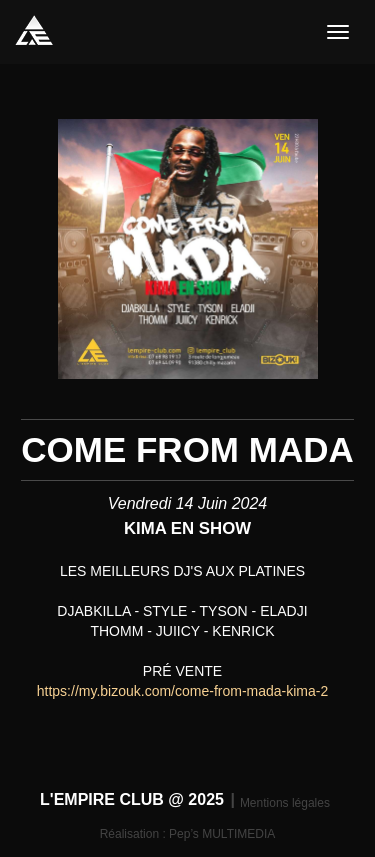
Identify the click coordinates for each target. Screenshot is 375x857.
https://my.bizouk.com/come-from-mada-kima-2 (182, 691)
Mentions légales (285, 803)
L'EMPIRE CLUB (34, 30)
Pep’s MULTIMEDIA (222, 834)
